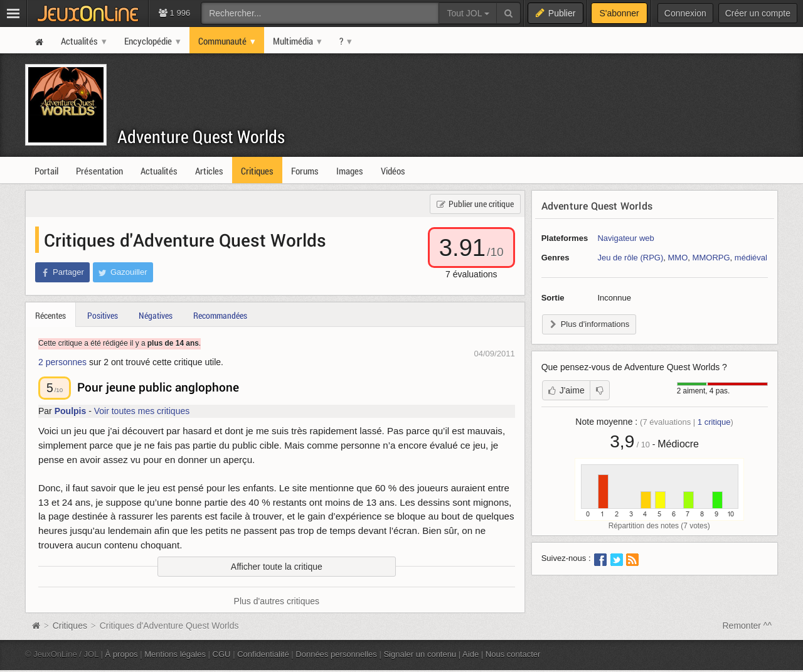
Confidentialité (263, 654)
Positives (103, 315)
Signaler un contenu (420, 654)
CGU (222, 654)
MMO (678, 258)
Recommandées (220, 315)
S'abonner (619, 13)
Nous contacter (513, 654)
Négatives (156, 315)
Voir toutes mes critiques (142, 411)
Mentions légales (175, 654)
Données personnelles (336, 654)
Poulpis (71, 411)
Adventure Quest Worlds (201, 136)
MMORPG (711, 258)
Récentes (51, 315)
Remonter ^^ (747, 626)
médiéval (751, 258)
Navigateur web (625, 238)
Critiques (70, 626)
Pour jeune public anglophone (158, 387)
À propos (122, 654)
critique (714, 422)
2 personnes (62, 362)
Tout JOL (468, 13)
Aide (471, 654)
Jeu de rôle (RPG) (630, 258)
